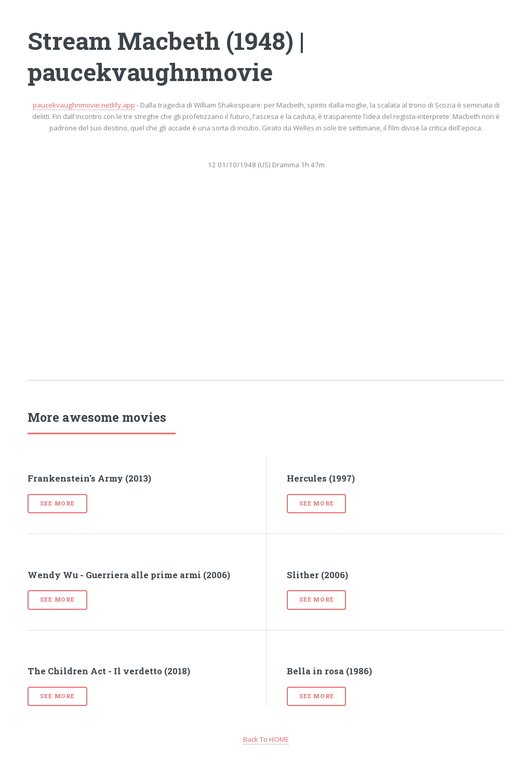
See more (57, 503)
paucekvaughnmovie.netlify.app (84, 105)
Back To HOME (266, 739)
